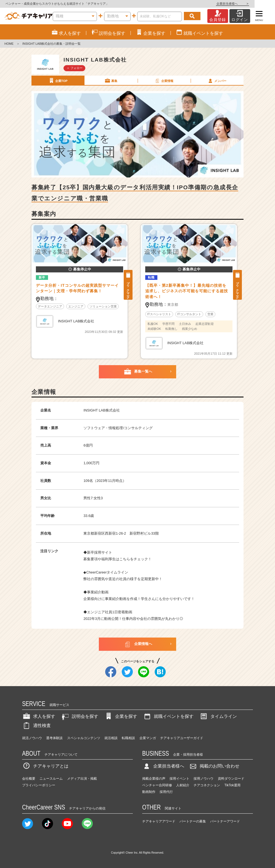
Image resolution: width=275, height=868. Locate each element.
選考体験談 (54, 738)
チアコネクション (207, 785)
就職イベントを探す (168, 716)
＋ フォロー (75, 68)
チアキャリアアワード (159, 821)
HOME (9, 44)
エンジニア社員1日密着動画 (109, 612)
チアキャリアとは (45, 766)
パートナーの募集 (193, 821)
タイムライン (218, 716)
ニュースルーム (51, 779)
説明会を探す (80, 716)
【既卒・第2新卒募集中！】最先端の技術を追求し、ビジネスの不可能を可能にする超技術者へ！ (187, 291)
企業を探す (121, 716)
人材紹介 (183, 785)
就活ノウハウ (32, 738)
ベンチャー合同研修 (157, 785)
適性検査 (36, 725)
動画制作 (149, 792)
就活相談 (111, 738)
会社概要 (29, 779)
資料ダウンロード (231, 779)
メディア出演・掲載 (82, 779)
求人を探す (39, 716)
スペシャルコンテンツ (84, 738)
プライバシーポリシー (39, 785)
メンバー (217, 81)
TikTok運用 (232, 785)
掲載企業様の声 (154, 779)
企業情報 (164, 81)
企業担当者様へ (253, 4)
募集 (111, 81)
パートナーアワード (225, 821)
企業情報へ (138, 644)
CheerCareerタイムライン (107, 572)
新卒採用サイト (100, 552)
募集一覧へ (138, 372)
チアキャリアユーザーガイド (182, 738)
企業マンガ (148, 738)
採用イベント (179, 779)
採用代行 (166, 792)
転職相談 (128, 738)
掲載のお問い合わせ (214, 766)
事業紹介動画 (98, 592)
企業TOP (58, 81)
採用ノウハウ (203, 779)
